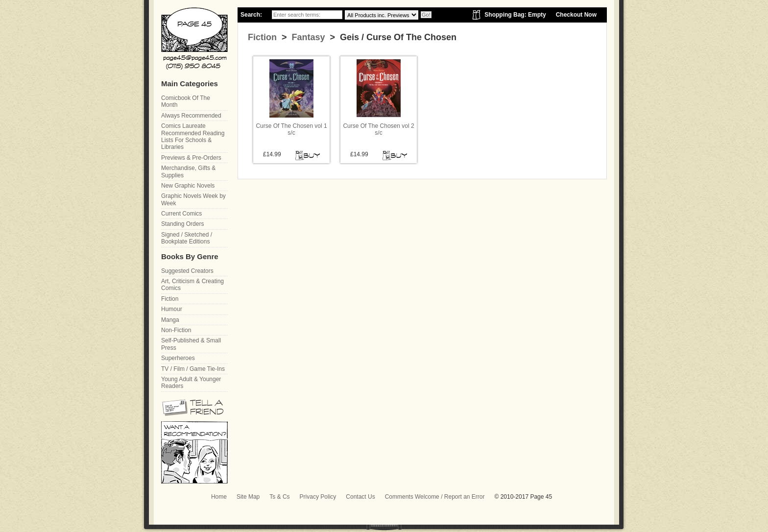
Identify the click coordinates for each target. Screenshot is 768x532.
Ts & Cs (279, 497)
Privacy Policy (318, 497)
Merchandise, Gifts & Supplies (188, 171)
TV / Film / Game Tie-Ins (193, 369)
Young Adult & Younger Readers (191, 383)
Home (219, 497)
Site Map (248, 497)
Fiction (262, 37)
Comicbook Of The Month (186, 101)
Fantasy (307, 37)
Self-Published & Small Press (191, 344)
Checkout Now (576, 15)
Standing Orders (182, 224)
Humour (172, 309)
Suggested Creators (187, 271)
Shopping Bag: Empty (515, 15)
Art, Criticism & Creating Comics (192, 285)
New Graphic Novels (188, 186)
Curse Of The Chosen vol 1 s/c (291, 129)
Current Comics (181, 214)
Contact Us (360, 497)
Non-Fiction (176, 330)
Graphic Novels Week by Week (193, 199)
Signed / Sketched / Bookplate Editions (187, 238)
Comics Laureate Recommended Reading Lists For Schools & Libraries (193, 136)
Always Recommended (191, 116)
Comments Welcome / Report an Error (435, 497)
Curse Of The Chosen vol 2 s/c (378, 129)
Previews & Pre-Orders (191, 158)
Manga (170, 320)
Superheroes (178, 358)
